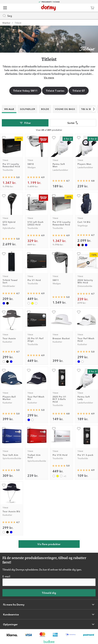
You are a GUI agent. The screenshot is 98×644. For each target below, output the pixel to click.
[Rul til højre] (94, 109)
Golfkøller (28, 109)
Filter (25, 123)
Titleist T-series (55, 91)
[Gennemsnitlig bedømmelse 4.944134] (34, 293)
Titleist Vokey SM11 (25, 91)
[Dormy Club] (83, 8)
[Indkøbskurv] (92, 8)
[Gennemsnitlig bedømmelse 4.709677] (9, 293)
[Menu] (5, 8)
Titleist (18, 23)
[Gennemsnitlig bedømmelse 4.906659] (84, 470)
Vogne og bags (65, 109)
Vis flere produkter (49, 544)
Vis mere (49, 77)
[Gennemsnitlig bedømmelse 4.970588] (9, 177)
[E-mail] (49, 582)
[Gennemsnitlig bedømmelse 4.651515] (84, 294)
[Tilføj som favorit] (4, 138)
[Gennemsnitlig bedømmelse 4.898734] (34, 235)
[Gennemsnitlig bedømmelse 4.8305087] (59, 414)
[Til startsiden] (48, 8)
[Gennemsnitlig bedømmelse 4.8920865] (84, 414)
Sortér (73, 123)
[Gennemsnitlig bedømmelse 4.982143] (59, 297)
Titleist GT (79, 91)
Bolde (45, 109)
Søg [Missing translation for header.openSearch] (7, 16)
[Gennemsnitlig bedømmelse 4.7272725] (9, 352)
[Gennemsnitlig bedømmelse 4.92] (34, 355)
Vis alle (9, 109)
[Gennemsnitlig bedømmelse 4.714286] (84, 235)
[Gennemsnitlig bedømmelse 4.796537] (84, 181)
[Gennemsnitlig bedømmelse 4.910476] (34, 177)
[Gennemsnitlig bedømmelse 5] (9, 239)
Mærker (6, 23)
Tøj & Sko (87, 109)
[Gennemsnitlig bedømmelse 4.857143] (59, 235)
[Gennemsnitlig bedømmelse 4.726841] (59, 181)
